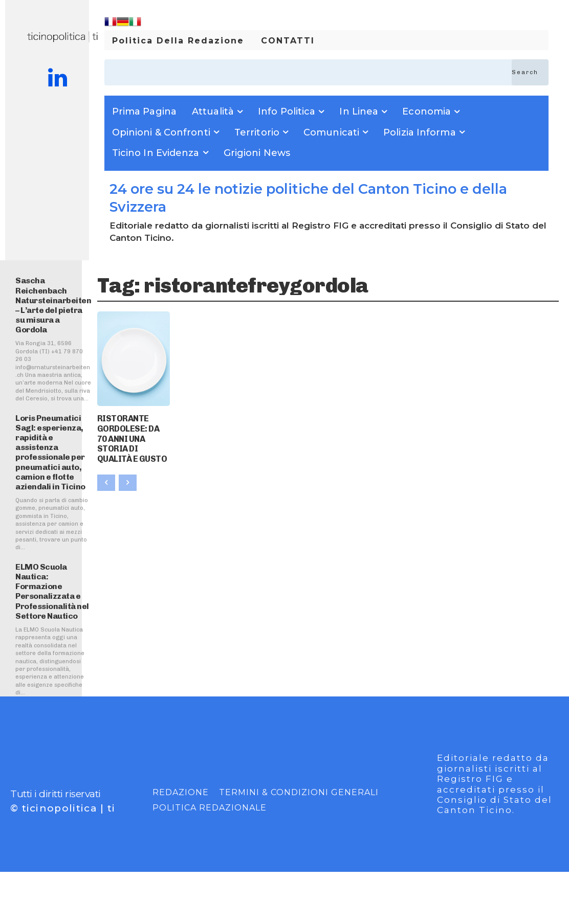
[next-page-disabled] (128, 466)
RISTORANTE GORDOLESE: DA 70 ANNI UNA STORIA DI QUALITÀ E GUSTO (133, 430)
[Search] (530, 72)
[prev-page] (106, 466)
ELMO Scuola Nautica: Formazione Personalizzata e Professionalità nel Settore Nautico (52, 591)
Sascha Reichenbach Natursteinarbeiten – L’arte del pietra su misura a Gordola (53, 305)
